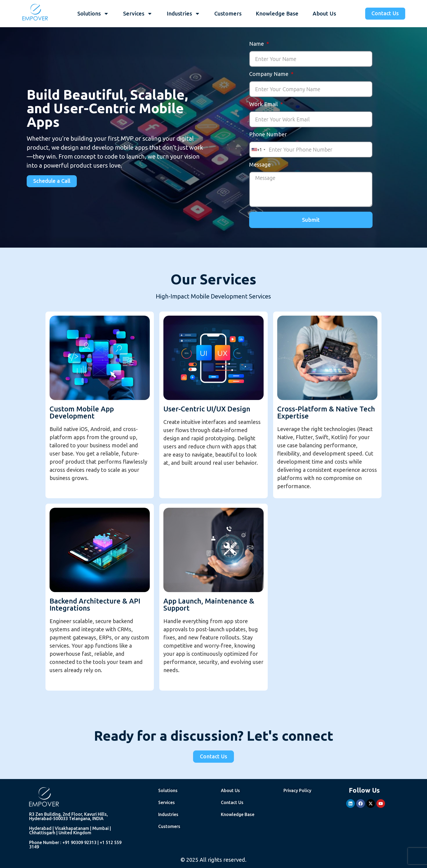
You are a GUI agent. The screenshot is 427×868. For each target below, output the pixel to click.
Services (138, 14)
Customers (228, 13)
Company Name (269, 74)
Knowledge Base (277, 13)
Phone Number (268, 135)
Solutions (93, 14)
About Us (324, 13)
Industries (183, 14)
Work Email (264, 104)
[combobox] (258, 150)
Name (257, 44)
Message (260, 165)
